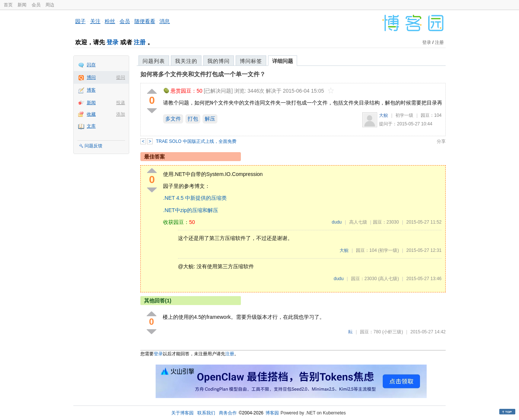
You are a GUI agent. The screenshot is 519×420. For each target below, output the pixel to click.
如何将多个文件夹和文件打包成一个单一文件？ (203, 74)
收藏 (91, 114)
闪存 (91, 65)
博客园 (272, 413)
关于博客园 (182, 413)
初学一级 (404, 115)
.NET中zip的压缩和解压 (191, 210)
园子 (80, 21)
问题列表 (154, 61)
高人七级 (358, 222)
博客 (91, 90)
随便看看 (145, 21)
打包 (193, 119)
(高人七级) (388, 279)
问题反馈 (93, 146)
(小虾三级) (392, 332)
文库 (91, 126)
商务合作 (228, 413)
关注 (95, 21)
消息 (165, 21)
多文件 (173, 119)
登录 (112, 42)
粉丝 (110, 21)
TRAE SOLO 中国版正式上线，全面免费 (196, 141)
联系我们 (206, 413)
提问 (121, 77)
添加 (121, 114)
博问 (91, 77)
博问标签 (251, 61)
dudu (337, 222)
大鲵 (383, 115)
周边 (50, 5)
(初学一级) (388, 250)
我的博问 (219, 61)
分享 (441, 141)
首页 (8, 5)
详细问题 (283, 61)
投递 (121, 103)
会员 (36, 5)
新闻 (22, 5)
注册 (140, 42)
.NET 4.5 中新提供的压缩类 (195, 198)
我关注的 (186, 61)
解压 (210, 119)
